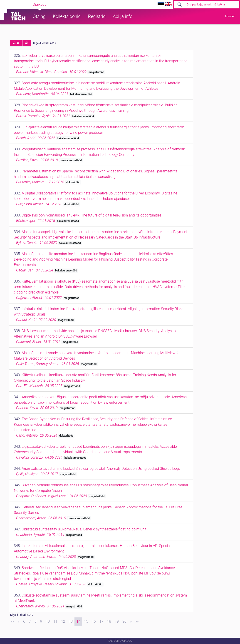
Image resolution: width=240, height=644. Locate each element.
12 (63, 621)
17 (101, 621)
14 (78, 621)
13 (71, 621)
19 (117, 621)
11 (55, 621)
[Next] (131, 622)
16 (94, 621)
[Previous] (19, 622)
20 (124, 621)
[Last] (137, 622)
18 (109, 621)
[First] (13, 622)
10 (48, 621)
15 (86, 621)
